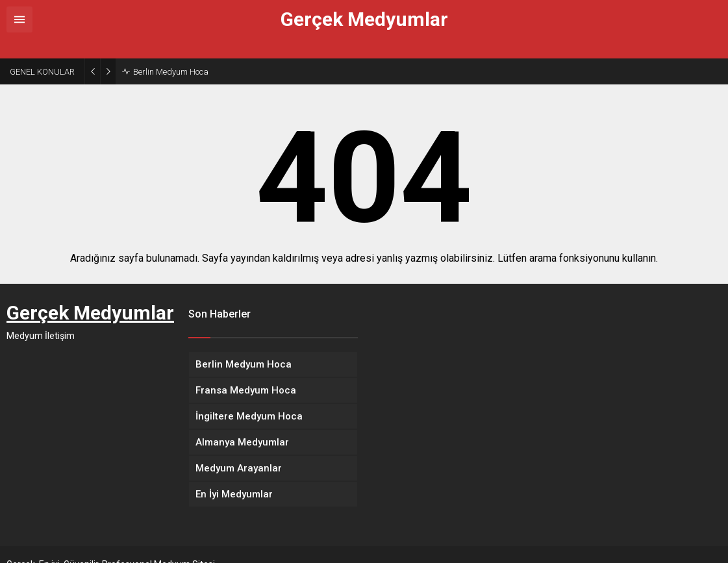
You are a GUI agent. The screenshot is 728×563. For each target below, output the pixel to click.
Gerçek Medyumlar (364, 19)
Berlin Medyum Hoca (171, 52)
